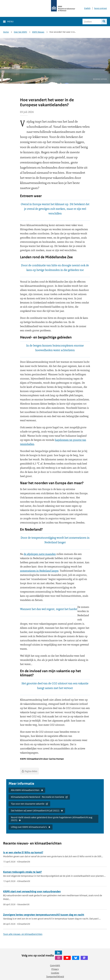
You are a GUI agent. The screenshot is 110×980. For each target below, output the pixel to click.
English (87, 8)
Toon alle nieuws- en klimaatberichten (23, 934)
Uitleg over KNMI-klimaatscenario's (29, 827)
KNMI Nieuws (38, 32)
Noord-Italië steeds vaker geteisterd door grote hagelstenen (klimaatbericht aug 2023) (52, 819)
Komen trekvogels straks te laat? (22, 872)
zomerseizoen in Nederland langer (39, 571)
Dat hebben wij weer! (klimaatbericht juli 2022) (35, 811)
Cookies (55, 973)
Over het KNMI (20, 32)
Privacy (55, 969)
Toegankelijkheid (55, 977)
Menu (10, 21)
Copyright (55, 965)
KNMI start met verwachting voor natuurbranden (32, 891)
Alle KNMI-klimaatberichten (25, 790)
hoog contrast (101, 8)
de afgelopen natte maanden (40, 554)
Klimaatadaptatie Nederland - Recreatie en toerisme (38, 797)
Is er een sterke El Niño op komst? (23, 852)
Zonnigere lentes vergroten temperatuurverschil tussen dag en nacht (44, 915)
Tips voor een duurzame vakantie (28, 804)
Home (6, 32)
